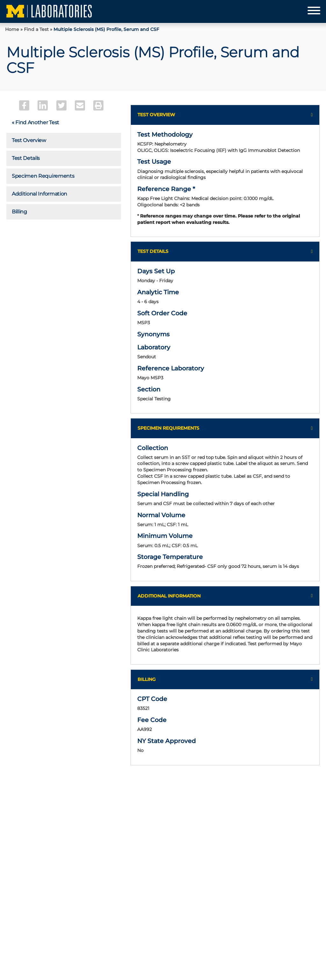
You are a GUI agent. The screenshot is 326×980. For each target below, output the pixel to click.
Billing (19, 212)
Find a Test (36, 29)
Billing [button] (147, 679)
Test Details (26, 158)
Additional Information (39, 194)
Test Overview (29, 140)
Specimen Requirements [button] (168, 428)
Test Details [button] (153, 251)
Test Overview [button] (156, 115)
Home (12, 29)
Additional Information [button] (169, 596)
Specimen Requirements (43, 176)
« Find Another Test (35, 122)
